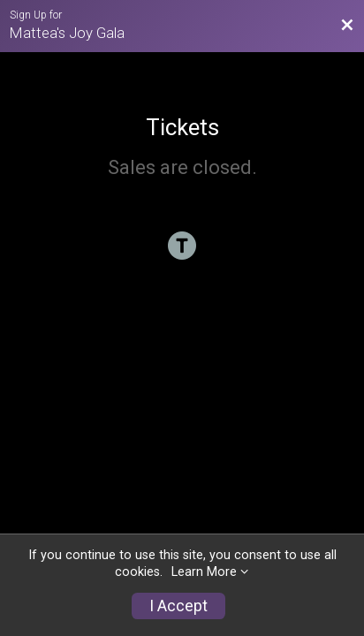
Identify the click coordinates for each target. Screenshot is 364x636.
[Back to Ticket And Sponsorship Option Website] (347, 26)
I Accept (178, 606)
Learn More (204, 572)
